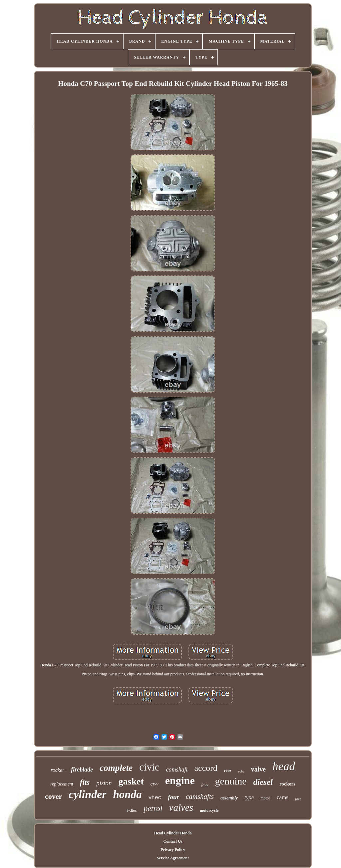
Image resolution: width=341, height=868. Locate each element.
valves (181, 807)
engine (180, 781)
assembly (229, 798)
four (173, 797)
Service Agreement (173, 858)
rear (228, 770)
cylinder (87, 794)
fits (85, 782)
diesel (263, 782)
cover (53, 796)
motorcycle (209, 810)
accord (206, 768)
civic (149, 767)
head (284, 766)
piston (104, 783)
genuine (231, 781)
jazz (298, 799)
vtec (155, 798)
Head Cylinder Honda (173, 833)
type (249, 797)
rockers (287, 784)
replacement (62, 784)
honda (128, 794)
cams (283, 797)
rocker (57, 770)
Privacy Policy (173, 850)
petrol (153, 808)
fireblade (82, 770)
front (205, 785)
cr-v (155, 784)
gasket (131, 781)
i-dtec (132, 810)
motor (265, 798)
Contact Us (173, 841)
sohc (241, 771)
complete (116, 768)
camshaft (177, 770)
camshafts (200, 796)
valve (258, 769)
